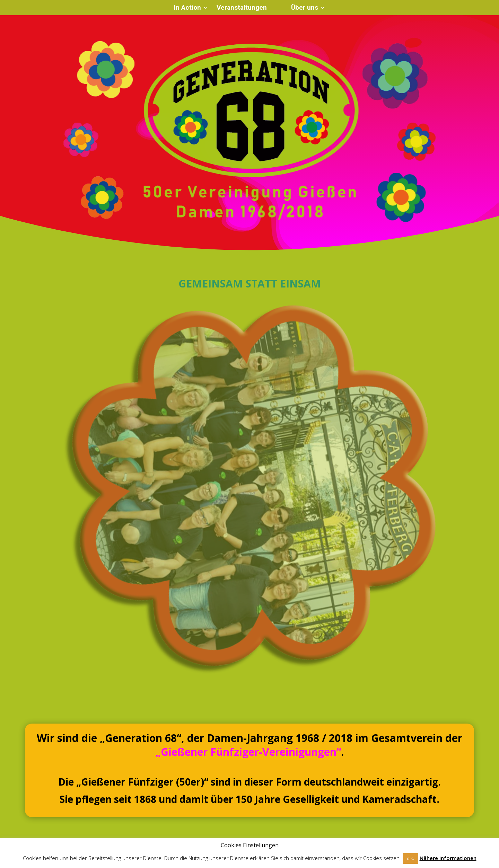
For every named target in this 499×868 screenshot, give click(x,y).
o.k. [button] (410, 858)
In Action (187, 8)
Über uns (305, 8)
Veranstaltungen (242, 8)
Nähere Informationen (448, 858)
